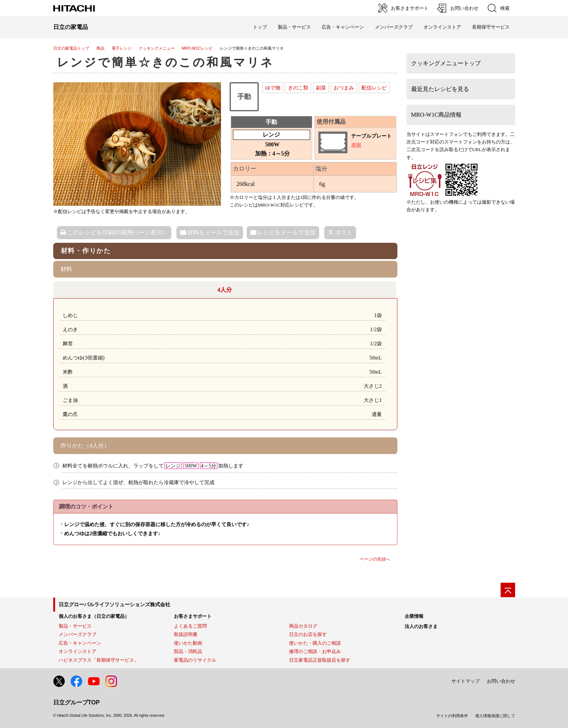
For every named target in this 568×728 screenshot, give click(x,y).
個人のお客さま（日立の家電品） (94, 616)
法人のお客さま (421, 626)
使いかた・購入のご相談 (315, 643)
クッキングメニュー (157, 48)
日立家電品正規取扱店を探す (320, 660)
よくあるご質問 (190, 626)
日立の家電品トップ (71, 48)
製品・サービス (75, 626)
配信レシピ (374, 88)
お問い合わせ (501, 681)
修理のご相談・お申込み (315, 651)
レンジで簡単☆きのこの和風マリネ (166, 62)
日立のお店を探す (308, 634)
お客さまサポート (193, 616)
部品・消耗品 (188, 651)
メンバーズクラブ (394, 27)
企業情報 (414, 616)
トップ (260, 27)
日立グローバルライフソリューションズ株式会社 (114, 604)
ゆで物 (273, 88)
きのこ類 (298, 88)
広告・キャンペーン (80, 643)
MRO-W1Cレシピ (197, 48)
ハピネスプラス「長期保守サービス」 (99, 660)
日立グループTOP (77, 702)
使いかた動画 (188, 643)
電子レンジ (122, 48)
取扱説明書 (186, 634)
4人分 (225, 290)
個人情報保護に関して (495, 716)
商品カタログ (303, 626)
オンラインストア (442, 27)
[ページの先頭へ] (508, 590)
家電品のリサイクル (195, 660)
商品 (100, 48)
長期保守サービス (491, 27)
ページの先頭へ (375, 559)
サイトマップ (465, 681)
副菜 (321, 88)
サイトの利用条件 (452, 716)
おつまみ (344, 88)
